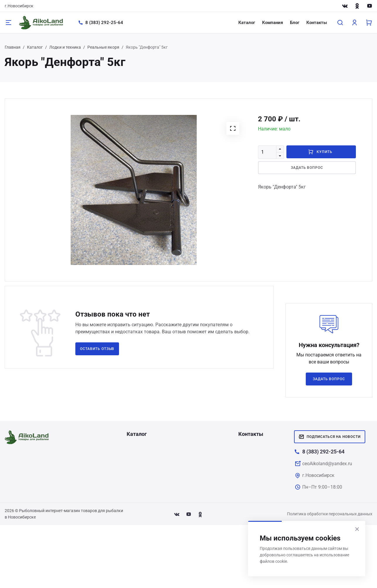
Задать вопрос (307, 168)
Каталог (247, 23)
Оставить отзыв (97, 349)
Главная (13, 47)
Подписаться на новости (330, 437)
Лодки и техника (65, 47)
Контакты (317, 23)
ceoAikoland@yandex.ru (327, 464)
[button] (233, 128)
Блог (295, 23)
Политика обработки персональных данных (330, 514)
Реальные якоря (103, 47)
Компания (272, 23)
